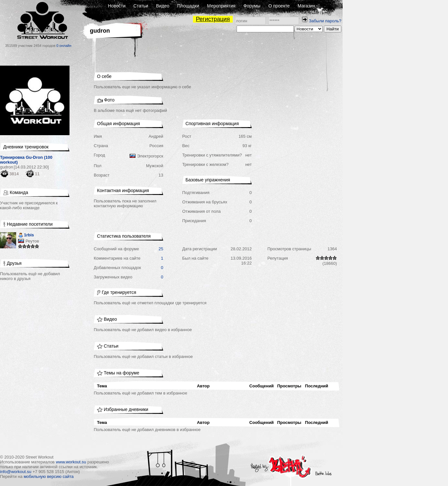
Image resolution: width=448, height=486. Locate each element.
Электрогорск (150, 156)
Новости (117, 6)
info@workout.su (16, 472)
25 (161, 249)
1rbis (26, 236)
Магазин (306, 6)
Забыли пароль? (325, 21)
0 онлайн (64, 46)
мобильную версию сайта (49, 476)
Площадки (188, 6)
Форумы (252, 6)
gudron (6, 167)
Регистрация (213, 19)
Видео (163, 6)
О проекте (279, 6)
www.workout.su (71, 462)
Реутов (32, 241)
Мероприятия (221, 6)
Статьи (141, 6)
